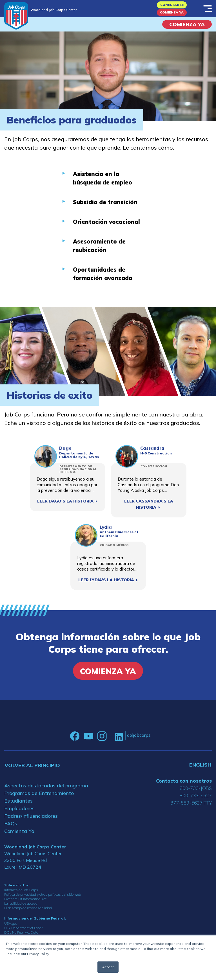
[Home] (16, 16)
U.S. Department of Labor (23, 928)
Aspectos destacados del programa (46, 786)
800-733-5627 (196, 795)
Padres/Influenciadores (31, 816)
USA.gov (11, 923)
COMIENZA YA (187, 24)
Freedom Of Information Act (25, 899)
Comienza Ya (172, 12)
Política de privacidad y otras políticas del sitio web (43, 894)
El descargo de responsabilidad (28, 908)
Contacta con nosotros (184, 781)
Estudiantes (18, 801)
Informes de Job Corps (21, 890)
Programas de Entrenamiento (39, 793)
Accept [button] (108, 967)
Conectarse (172, 5)
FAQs (11, 824)
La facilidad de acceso (21, 903)
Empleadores (19, 808)
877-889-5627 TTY (191, 803)
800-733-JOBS (196, 788)
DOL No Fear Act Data (21, 932)
